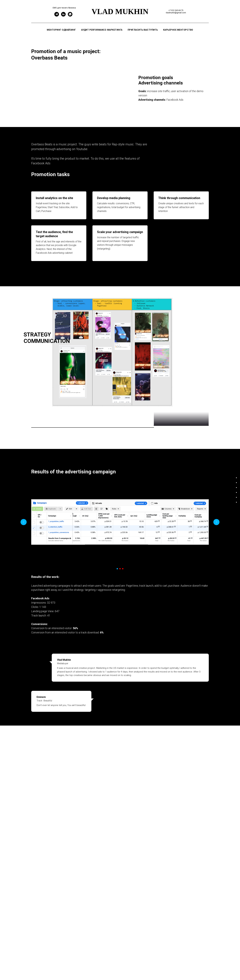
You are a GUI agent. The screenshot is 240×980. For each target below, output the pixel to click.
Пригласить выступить (143, 30)
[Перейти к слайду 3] (123, 636)
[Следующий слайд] (216, 589)
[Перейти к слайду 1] (117, 636)
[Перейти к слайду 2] (120, 636)
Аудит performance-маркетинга (102, 30)
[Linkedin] (63, 16)
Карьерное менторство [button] (178, 30)
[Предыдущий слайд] (24, 589)
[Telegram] (57, 16)
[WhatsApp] (70, 16)
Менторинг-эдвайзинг (61, 30)
